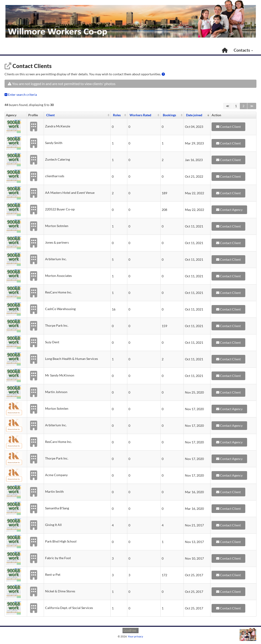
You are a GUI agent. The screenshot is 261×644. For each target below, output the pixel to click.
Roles (117, 115)
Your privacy (135, 636)
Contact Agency (229, 210)
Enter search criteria (21, 95)
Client (50, 115)
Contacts (243, 50)
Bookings (169, 115)
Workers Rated (140, 115)
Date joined (194, 115)
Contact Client (228, 127)
